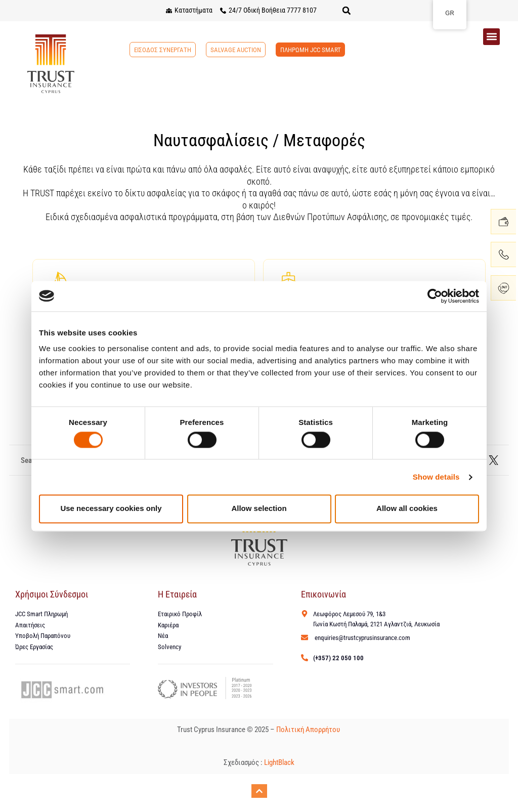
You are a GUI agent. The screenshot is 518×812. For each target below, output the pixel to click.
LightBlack (279, 763)
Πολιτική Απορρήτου (309, 731)
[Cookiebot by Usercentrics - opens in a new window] (435, 296)
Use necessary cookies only (111, 509)
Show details (436, 477)
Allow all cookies (407, 509)
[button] (347, 11)
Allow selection (259, 509)
